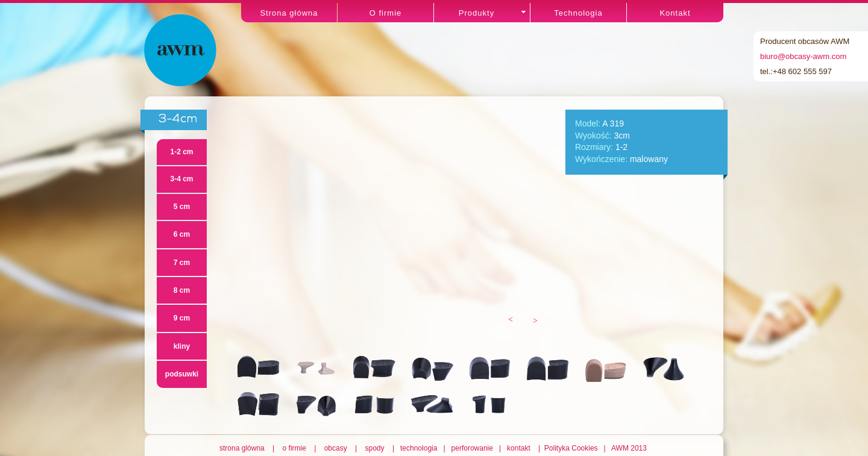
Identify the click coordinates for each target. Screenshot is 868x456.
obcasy (336, 448)
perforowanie (472, 448)
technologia (419, 448)
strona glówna (244, 448)
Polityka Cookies (572, 448)
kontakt (519, 448)
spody (375, 448)
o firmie (294, 448)
